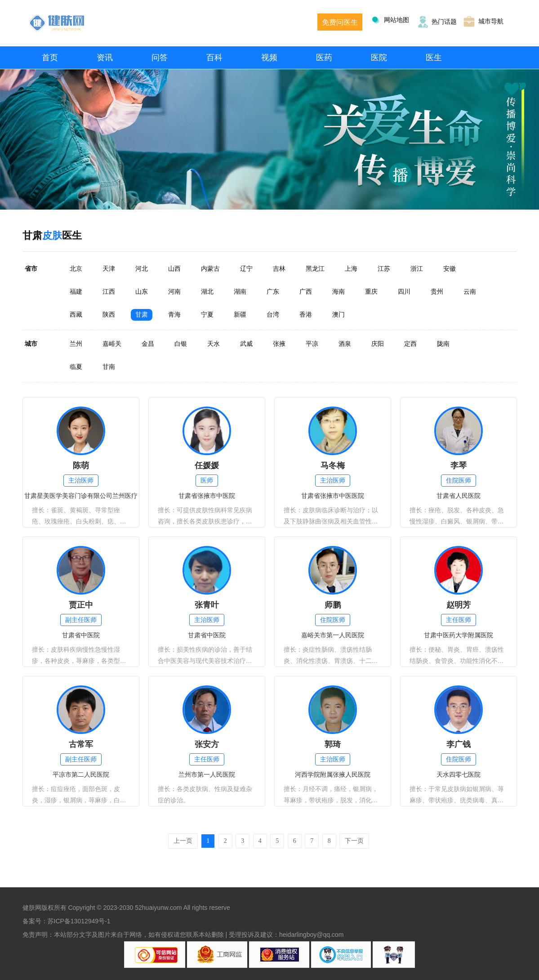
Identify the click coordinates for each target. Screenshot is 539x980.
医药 (324, 58)
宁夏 (207, 314)
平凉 (312, 344)
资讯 (105, 58)
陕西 (109, 314)
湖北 (207, 291)
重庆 (371, 291)
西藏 (76, 314)
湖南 (240, 291)
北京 (76, 268)
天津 (109, 268)
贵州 (437, 291)
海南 (339, 291)
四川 (404, 291)
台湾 (273, 314)
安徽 (450, 268)
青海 (174, 314)
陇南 (443, 344)
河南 (174, 291)
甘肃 (142, 314)
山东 (142, 291)
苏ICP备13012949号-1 (79, 921)
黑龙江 (315, 268)
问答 (160, 58)
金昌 (148, 344)
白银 (181, 344)
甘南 (109, 367)
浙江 (417, 268)
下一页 (354, 841)
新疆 (240, 314)
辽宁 (246, 268)
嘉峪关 (112, 344)
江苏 (384, 268)
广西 (306, 291)
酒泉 (345, 344)
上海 (351, 268)
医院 (379, 58)
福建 (76, 291)
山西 (174, 268)
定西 (410, 344)
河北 (142, 268)
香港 (306, 314)
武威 (246, 344)
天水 (214, 344)
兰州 (76, 344)
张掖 (279, 344)
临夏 (76, 367)
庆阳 (378, 344)
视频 (269, 58)
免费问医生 (340, 22)
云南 (470, 291)
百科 (214, 58)
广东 (273, 291)
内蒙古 (210, 268)
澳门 (339, 314)
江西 (109, 291)
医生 (434, 58)
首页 (50, 58)
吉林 (279, 268)
